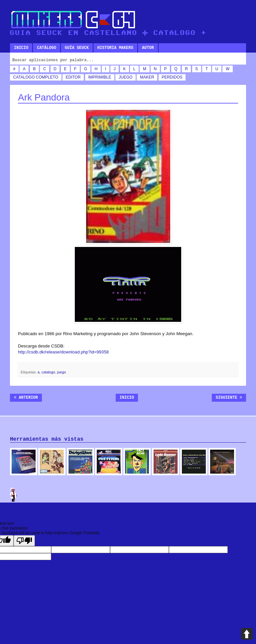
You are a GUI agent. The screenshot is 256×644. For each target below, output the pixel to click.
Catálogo (47, 48)
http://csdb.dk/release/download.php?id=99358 (63, 352)
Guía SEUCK (77, 48)
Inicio (21, 48)
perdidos (172, 77)
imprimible (100, 77)
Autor (148, 48)
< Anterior (26, 398)
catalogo (24, 77)
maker (147, 77)
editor (73, 77)
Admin (13, 495)
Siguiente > (229, 398)
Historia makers (115, 48)
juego (126, 77)
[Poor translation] (24, 541)
